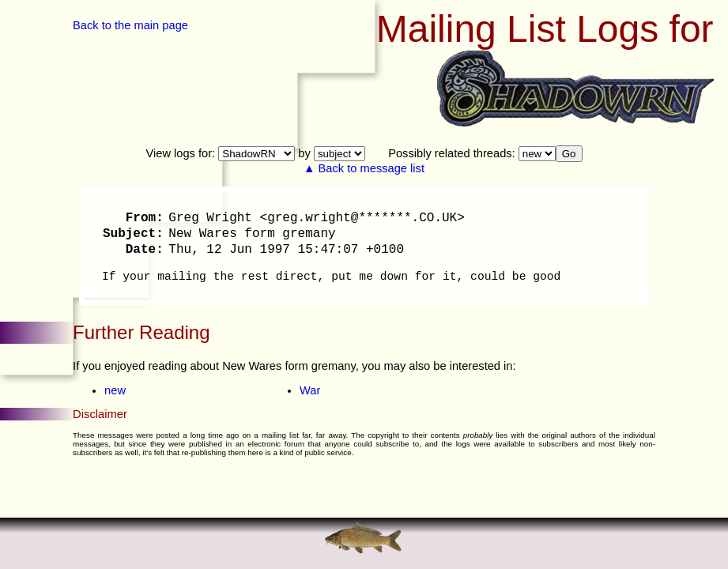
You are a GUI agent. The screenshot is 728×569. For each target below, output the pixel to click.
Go (569, 154)
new (115, 390)
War (310, 390)
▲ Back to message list (364, 168)
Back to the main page (130, 25)
